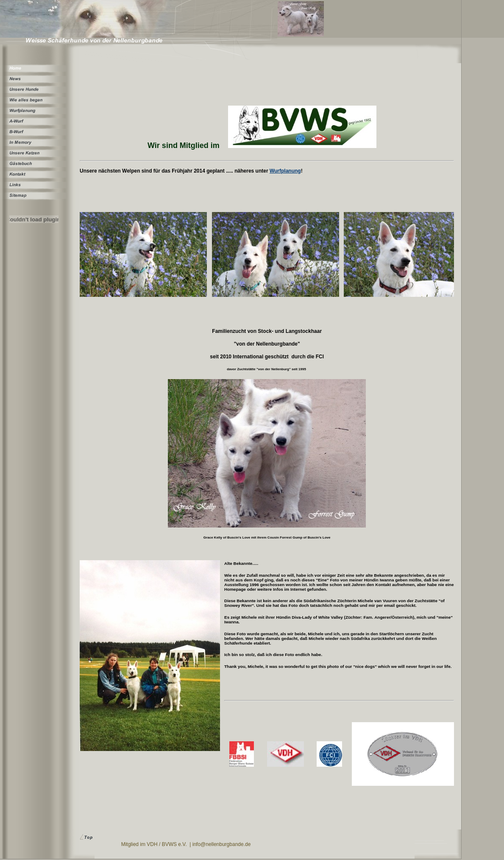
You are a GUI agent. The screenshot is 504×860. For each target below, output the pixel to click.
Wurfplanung (285, 171)
